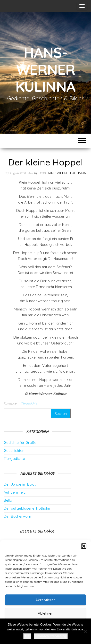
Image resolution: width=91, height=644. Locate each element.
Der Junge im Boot (20, 484)
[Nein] (85, 631)
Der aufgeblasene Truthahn (27, 508)
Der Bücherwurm (18, 516)
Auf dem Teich (16, 492)
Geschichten (14, 451)
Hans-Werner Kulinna (46, 69)
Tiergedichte (29, 403)
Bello (8, 500)
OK (27, 636)
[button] (84, 546)
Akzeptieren (45, 600)
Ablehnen (46, 613)
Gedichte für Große (20, 442)
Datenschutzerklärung (51, 636)
